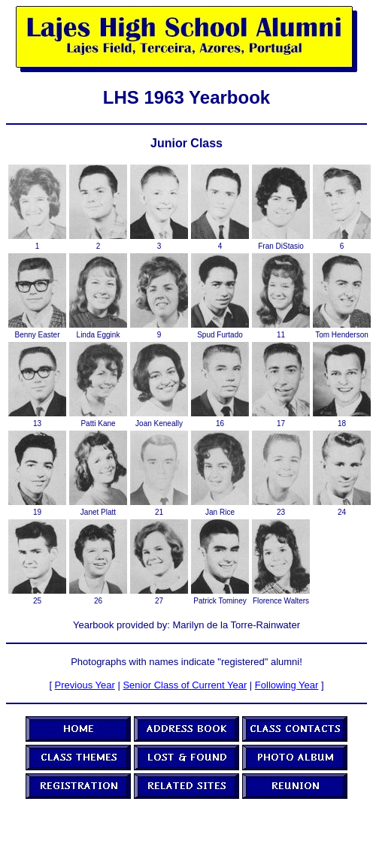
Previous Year (85, 685)
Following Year (287, 685)
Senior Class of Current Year (185, 685)
